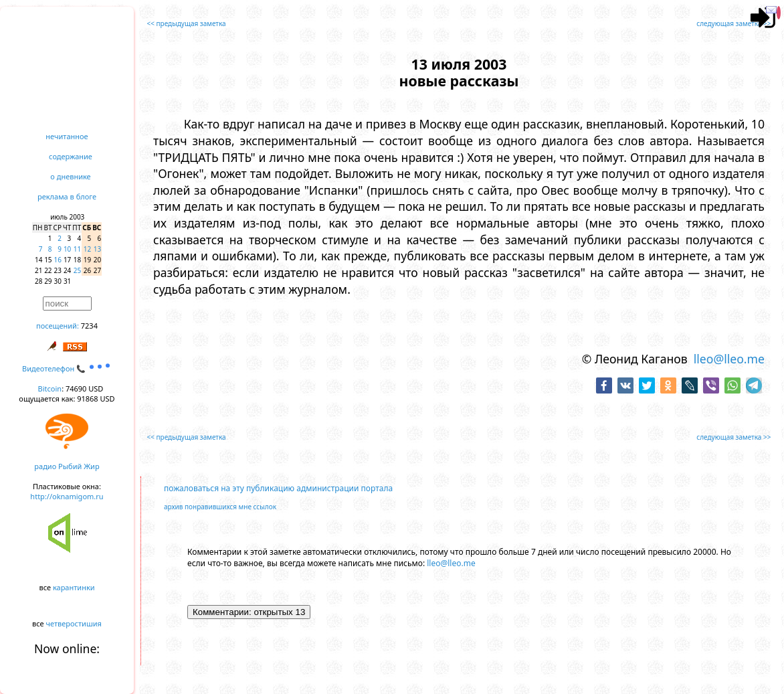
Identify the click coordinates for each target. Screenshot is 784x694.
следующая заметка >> (733, 23)
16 (58, 260)
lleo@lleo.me (729, 359)
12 (87, 249)
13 (97, 249)
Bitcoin (50, 388)
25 (77, 270)
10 (67, 249)
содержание (71, 156)
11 (77, 249)
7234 (89, 326)
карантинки (74, 587)
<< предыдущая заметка (187, 23)
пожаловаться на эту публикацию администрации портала (278, 488)
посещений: (58, 326)
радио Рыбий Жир (67, 466)
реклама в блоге (67, 196)
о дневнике (70, 176)
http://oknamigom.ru (67, 496)
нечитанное (67, 136)
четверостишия (74, 623)
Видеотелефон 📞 (67, 368)
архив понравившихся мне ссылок (220, 507)
